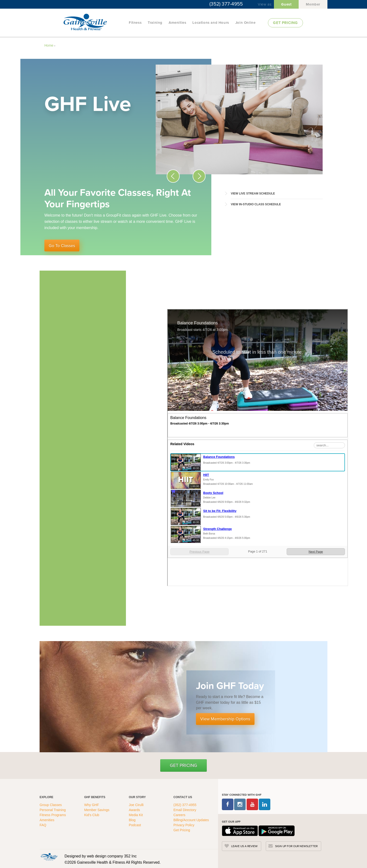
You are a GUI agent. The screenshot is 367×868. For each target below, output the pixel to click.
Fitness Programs (53, 815)
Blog (133, 820)
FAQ (43, 825)
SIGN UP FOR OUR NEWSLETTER (296, 846)
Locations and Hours (211, 23)
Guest (286, 4)
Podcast (135, 825)
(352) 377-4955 (226, 4)
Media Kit (136, 815)
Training (155, 23)
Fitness (135, 23)
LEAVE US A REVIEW (244, 846)
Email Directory (185, 810)
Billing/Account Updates (191, 820)
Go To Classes (62, 246)
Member (313, 4)
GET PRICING (285, 23)
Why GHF (92, 805)
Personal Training (53, 810)
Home (49, 45)
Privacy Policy (184, 825)
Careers (179, 815)
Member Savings (97, 810)
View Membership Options (225, 719)
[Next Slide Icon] (199, 176)
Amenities (177, 23)
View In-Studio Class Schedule (256, 204)
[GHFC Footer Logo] (49, 857)
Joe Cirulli (136, 805)
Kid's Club (92, 815)
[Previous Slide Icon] (173, 176)
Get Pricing (183, 765)
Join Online (246, 23)
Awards (134, 810)
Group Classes (51, 805)
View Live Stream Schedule (253, 194)
